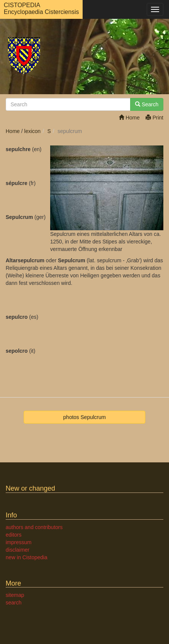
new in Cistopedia (27, 557)
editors (14, 535)
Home (129, 118)
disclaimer (18, 550)
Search (147, 104)
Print (154, 118)
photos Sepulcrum (85, 417)
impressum (18, 542)
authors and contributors (34, 527)
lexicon (32, 131)
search (14, 603)
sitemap (15, 595)
